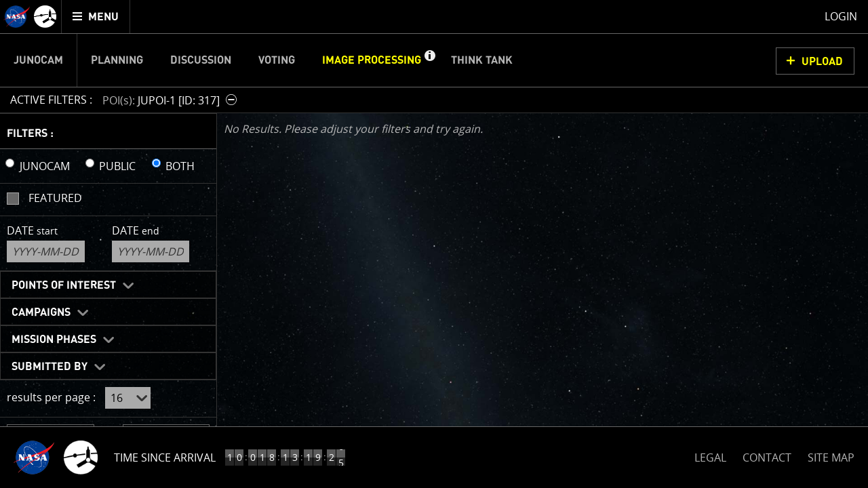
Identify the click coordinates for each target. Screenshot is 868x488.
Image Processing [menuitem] (372, 60)
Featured (55, 198)
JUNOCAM (45, 166)
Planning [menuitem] (117, 60)
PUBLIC (117, 166)
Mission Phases (54, 340)
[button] (429, 60)
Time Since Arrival (165, 457)
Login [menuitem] (841, 16)
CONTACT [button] (767, 457)
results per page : (51, 397)
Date (32, 230)
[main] (434, 244)
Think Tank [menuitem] (482, 60)
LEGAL (710, 455)
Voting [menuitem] (277, 60)
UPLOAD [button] (822, 62)
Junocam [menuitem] (38, 60)
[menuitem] (96, 17)
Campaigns (41, 312)
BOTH (180, 166)
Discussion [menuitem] (201, 60)
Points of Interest (64, 285)
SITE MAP (831, 457)
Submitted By (50, 367)
